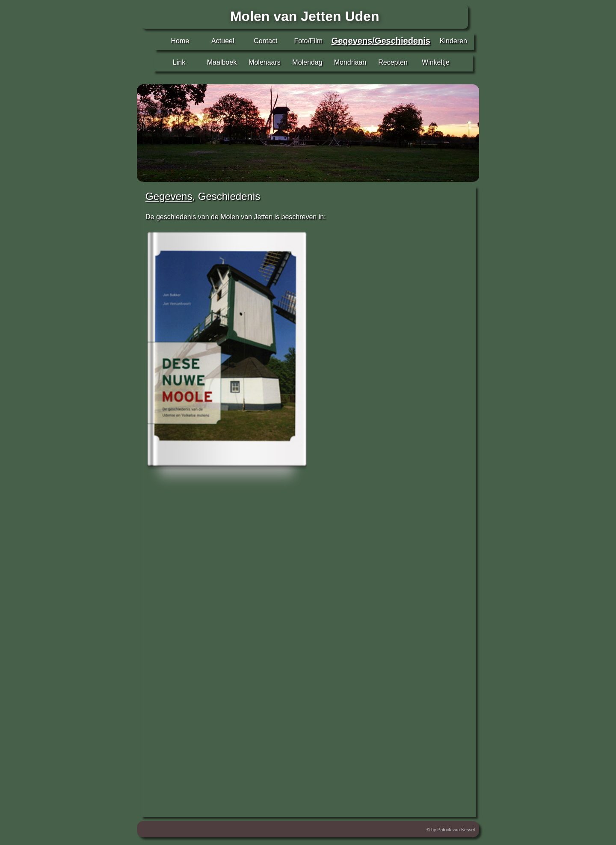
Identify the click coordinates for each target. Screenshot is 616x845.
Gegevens (169, 196)
